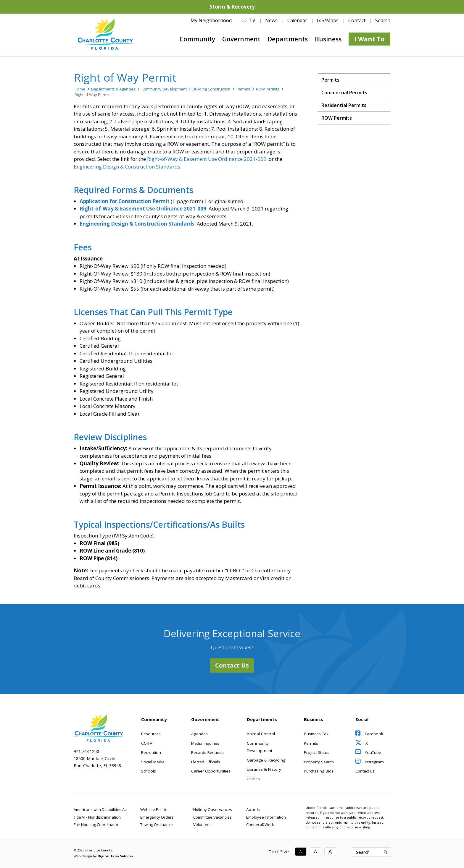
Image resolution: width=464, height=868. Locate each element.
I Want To (369, 39)
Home (80, 89)
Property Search (319, 762)
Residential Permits (344, 105)
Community (197, 39)
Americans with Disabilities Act (101, 809)
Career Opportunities (211, 771)
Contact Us (232, 665)
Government (241, 39)
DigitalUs (106, 856)
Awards (253, 809)
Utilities (253, 779)
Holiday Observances (213, 809)
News (271, 20)
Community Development (164, 89)
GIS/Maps (328, 20)
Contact (357, 20)
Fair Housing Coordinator (96, 825)
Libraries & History (264, 769)
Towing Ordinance (157, 825)
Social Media (153, 762)
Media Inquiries (205, 743)
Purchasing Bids (319, 771)
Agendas (199, 734)
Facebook (369, 734)
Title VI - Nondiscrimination (97, 817)
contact (312, 827)
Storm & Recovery (232, 7)
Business (328, 39)
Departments (288, 39)
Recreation (151, 752)
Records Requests (208, 752)
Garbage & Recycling (266, 760)
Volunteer (202, 825)
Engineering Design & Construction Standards (127, 167)
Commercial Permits (344, 93)
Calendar (297, 20)
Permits (243, 89)
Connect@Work (260, 825)
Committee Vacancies (212, 817)
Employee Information (266, 817)
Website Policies (155, 809)
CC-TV (248, 20)
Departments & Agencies (113, 89)
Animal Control (261, 734)
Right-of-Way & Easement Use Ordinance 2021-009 (207, 159)
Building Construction (212, 89)
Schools (149, 771)
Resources (151, 734)
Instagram (370, 762)
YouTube (368, 752)
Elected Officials (206, 762)
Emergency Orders (157, 817)
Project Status (317, 752)
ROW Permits (268, 89)
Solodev (127, 856)
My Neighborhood (211, 20)
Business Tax (316, 734)
